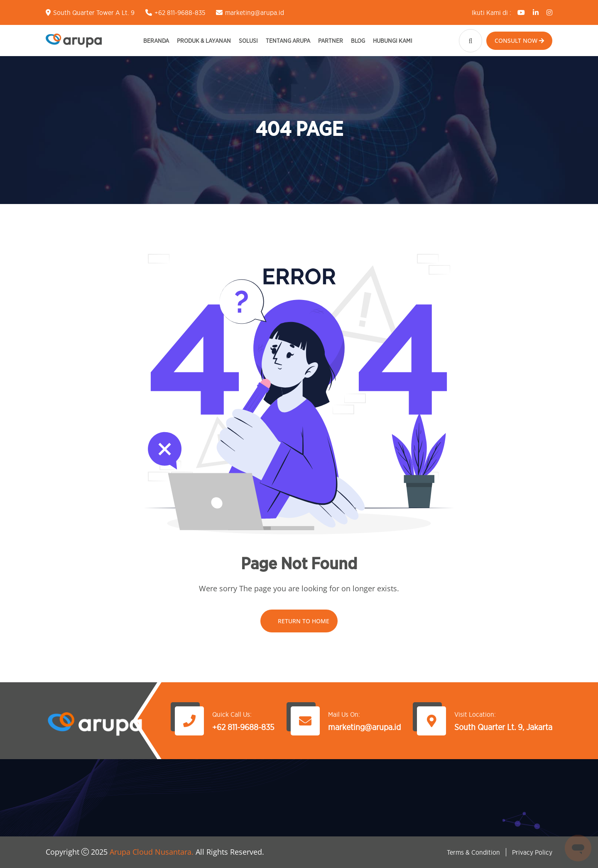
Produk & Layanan (204, 41)
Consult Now (519, 41)
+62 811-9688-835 (180, 12)
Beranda (156, 41)
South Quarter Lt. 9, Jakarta (503, 727)
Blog (358, 41)
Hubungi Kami (393, 41)
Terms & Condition (473, 852)
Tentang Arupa (288, 41)
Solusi (248, 41)
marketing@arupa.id (255, 12)
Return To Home (299, 621)
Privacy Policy (532, 852)
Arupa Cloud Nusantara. (152, 852)
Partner (331, 41)
